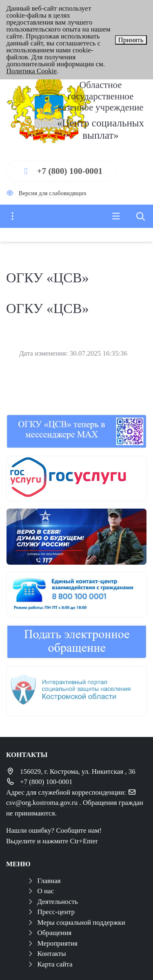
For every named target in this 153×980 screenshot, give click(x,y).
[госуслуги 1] (76, 479)
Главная (49, 881)
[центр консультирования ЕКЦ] (76, 595)
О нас (46, 891)
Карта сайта (55, 964)
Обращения (55, 933)
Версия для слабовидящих (53, 193)
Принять (131, 40)
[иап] (76, 691)
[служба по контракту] (76, 537)
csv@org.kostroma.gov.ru (43, 803)
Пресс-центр (56, 912)
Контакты (52, 954)
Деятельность (58, 902)
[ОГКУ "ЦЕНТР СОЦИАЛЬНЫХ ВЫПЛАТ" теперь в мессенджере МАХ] (76, 431)
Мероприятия (58, 943)
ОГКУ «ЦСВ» (48, 308)
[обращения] (76, 642)
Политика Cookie (32, 71)
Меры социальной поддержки (81, 923)
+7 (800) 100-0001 (70, 171)
